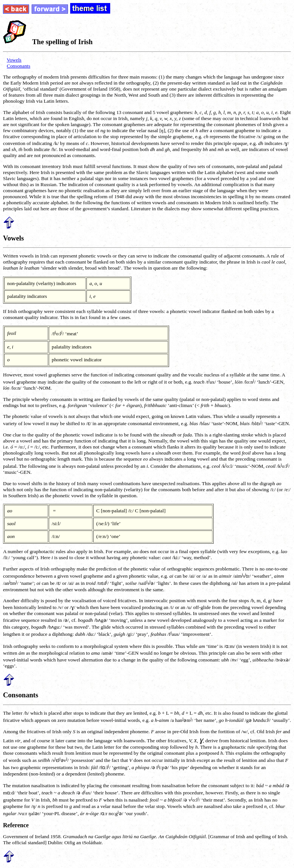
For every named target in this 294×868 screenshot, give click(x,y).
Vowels (14, 60)
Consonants (18, 66)
